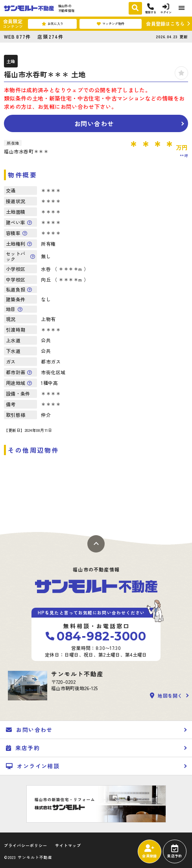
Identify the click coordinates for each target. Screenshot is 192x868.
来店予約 (174, 851)
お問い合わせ (94, 123)
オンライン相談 (33, 766)
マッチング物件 (111, 24)
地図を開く (166, 695)
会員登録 (149, 851)
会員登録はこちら (165, 23)
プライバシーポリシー (26, 846)
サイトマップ (68, 846)
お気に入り (53, 24)
